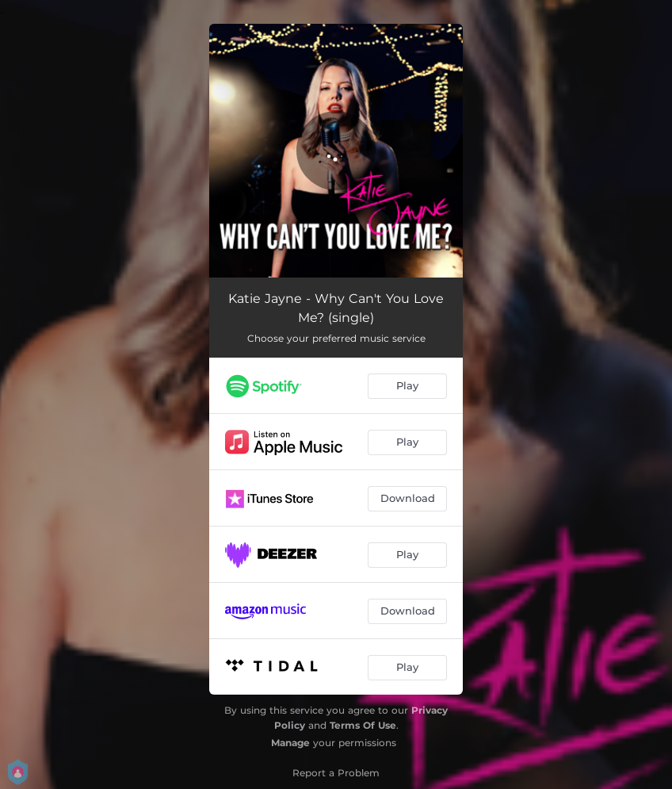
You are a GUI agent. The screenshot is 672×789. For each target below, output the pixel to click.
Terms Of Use (363, 725)
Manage (290, 743)
